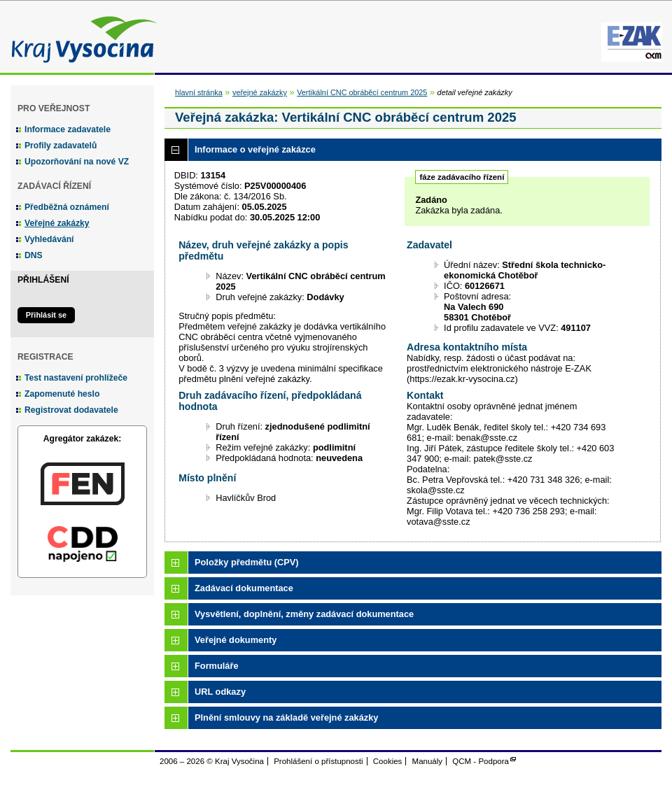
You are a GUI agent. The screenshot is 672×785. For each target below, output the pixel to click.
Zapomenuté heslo (62, 394)
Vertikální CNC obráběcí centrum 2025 (362, 92)
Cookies (388, 761)
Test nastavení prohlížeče (76, 378)
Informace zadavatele (68, 129)
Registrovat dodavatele (71, 410)
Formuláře (217, 666)
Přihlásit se (46, 315)
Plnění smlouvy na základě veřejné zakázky (286, 717)
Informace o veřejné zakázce (255, 149)
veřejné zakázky (260, 92)
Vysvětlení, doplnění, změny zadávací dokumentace (304, 614)
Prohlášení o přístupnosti (318, 761)
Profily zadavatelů (61, 146)
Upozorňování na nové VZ (77, 162)
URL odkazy (220, 692)
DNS (34, 255)
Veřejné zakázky (57, 223)
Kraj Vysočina (80, 37)
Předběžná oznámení (67, 207)
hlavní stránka (199, 92)
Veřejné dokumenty (236, 640)
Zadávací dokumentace (244, 588)
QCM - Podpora (481, 761)
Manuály (428, 761)
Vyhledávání (49, 239)
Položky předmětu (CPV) (247, 562)
